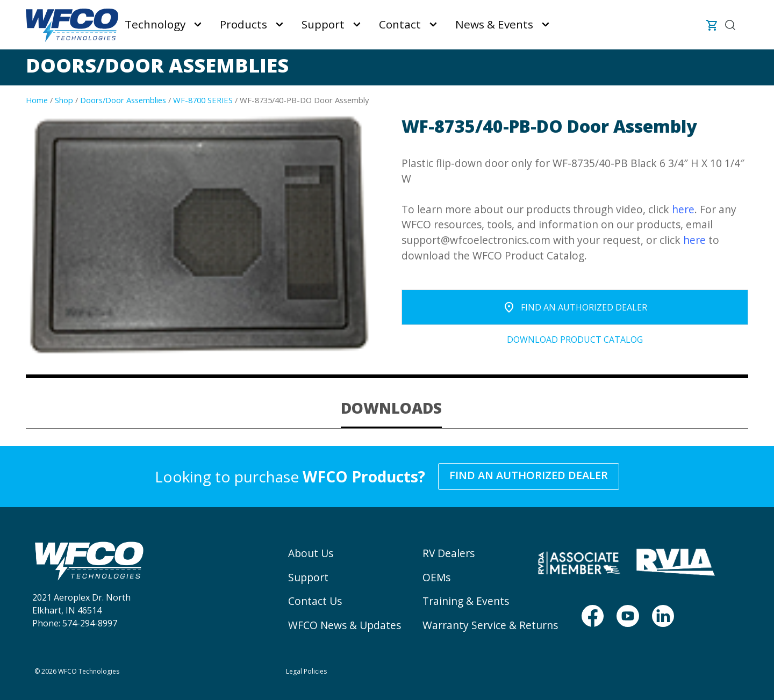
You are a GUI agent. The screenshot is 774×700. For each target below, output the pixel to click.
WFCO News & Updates (345, 625)
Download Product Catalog (575, 340)
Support (323, 24)
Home (37, 100)
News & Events (494, 24)
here (683, 209)
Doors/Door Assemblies (123, 100)
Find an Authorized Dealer (529, 475)
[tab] (391, 409)
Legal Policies (306, 671)
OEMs (436, 577)
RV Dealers (449, 553)
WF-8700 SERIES (203, 100)
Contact (400, 24)
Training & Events (466, 601)
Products (243, 24)
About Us (311, 553)
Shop (64, 100)
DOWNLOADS (391, 408)
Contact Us (315, 601)
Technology (155, 24)
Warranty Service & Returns (490, 625)
